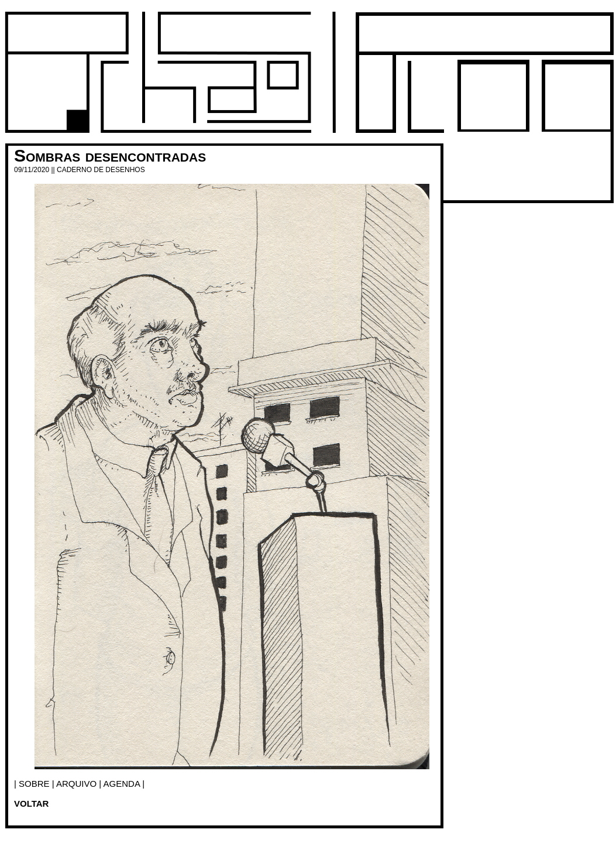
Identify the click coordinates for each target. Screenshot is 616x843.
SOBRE (34, 784)
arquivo (76, 784)
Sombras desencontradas (110, 155)
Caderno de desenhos (101, 170)
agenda (122, 784)
